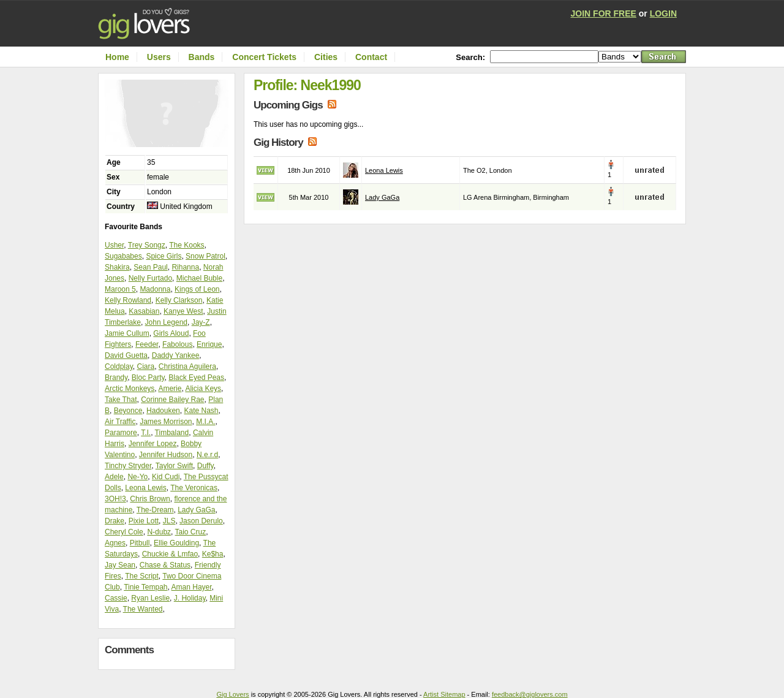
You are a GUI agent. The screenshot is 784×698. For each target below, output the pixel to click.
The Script (142, 576)
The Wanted (143, 609)
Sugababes (123, 256)
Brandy (116, 377)
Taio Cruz (191, 532)
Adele (114, 477)
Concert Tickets (264, 57)
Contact (371, 57)
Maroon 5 (120, 289)
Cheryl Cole (124, 532)
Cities (326, 57)
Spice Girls (164, 256)
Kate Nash (201, 411)
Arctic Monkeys (130, 389)
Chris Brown (150, 499)
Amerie (170, 389)
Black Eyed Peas (196, 377)
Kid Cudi (166, 477)
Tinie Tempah (145, 587)
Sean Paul (150, 267)
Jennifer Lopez (153, 444)
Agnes (115, 543)
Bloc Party (148, 377)
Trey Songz (147, 245)
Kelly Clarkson (179, 300)
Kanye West (183, 311)
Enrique (209, 344)
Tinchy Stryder (128, 466)
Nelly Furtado (150, 278)
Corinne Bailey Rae (172, 400)
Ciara (145, 366)
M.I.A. (205, 422)
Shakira (117, 267)
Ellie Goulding (176, 543)
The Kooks (187, 245)
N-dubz (159, 532)
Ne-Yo (138, 477)
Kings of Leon (197, 289)
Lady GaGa (196, 510)
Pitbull (140, 543)
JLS (169, 521)
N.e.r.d (207, 455)
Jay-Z (201, 322)
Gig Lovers (232, 694)
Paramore (121, 433)
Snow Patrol (205, 256)
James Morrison (166, 422)
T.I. (146, 433)
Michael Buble (199, 278)
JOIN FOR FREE (604, 13)
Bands (202, 57)
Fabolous (177, 344)
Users (159, 57)
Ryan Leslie (150, 598)
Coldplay (119, 366)
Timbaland (172, 433)
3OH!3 (115, 499)
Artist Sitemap (444, 694)
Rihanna (185, 267)
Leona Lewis (145, 488)
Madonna (155, 289)
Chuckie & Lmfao (170, 554)
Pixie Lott (144, 521)
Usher (114, 245)
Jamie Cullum (127, 333)
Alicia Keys (203, 389)
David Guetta (126, 355)
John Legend (166, 322)
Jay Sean (120, 565)
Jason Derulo (201, 521)
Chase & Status (165, 565)
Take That (121, 400)
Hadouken (163, 411)
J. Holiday (190, 598)
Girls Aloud (171, 333)
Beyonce (128, 411)
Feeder (147, 344)
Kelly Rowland (128, 300)
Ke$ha (213, 554)
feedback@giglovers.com (530, 694)
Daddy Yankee (176, 355)
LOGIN (663, 13)
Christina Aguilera (187, 366)
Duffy (205, 466)
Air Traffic (120, 422)
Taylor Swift (174, 466)
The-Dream (155, 510)
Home (117, 57)
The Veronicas (194, 488)
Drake (115, 521)
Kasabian (144, 311)
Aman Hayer (192, 587)
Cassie (116, 598)
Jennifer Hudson (166, 455)
